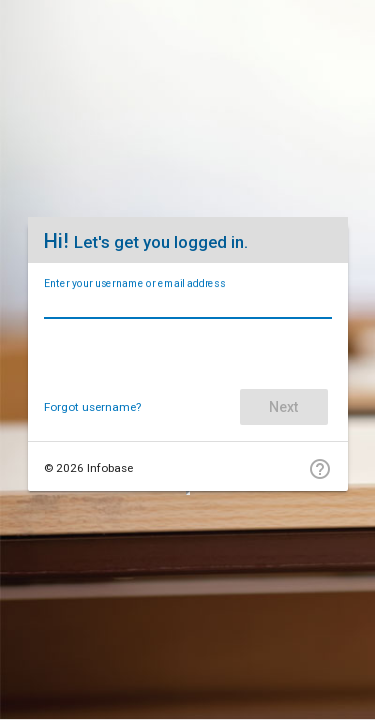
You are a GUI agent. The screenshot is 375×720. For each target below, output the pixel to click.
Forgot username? (92, 407)
